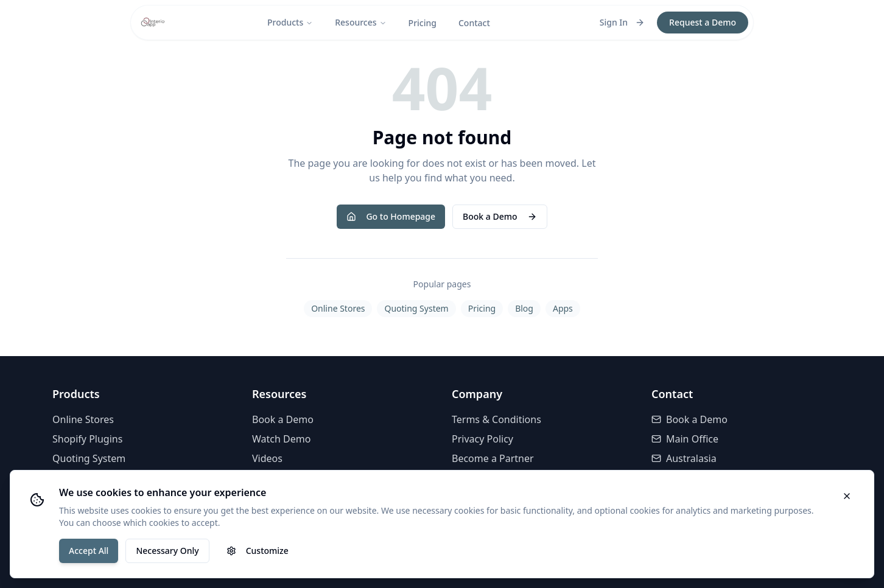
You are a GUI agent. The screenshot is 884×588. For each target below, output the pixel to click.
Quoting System (416, 308)
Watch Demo (281, 439)
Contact (474, 23)
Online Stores (338, 308)
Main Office (685, 439)
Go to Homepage (391, 216)
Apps (563, 308)
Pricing (423, 23)
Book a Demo (500, 216)
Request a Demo (703, 22)
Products (290, 22)
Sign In (622, 22)
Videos (267, 458)
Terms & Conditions (496, 419)
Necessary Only (167, 551)
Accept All (89, 551)
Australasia (684, 458)
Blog (524, 308)
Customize (258, 551)
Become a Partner (493, 458)
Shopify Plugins (87, 439)
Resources (360, 22)
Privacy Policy (482, 439)
